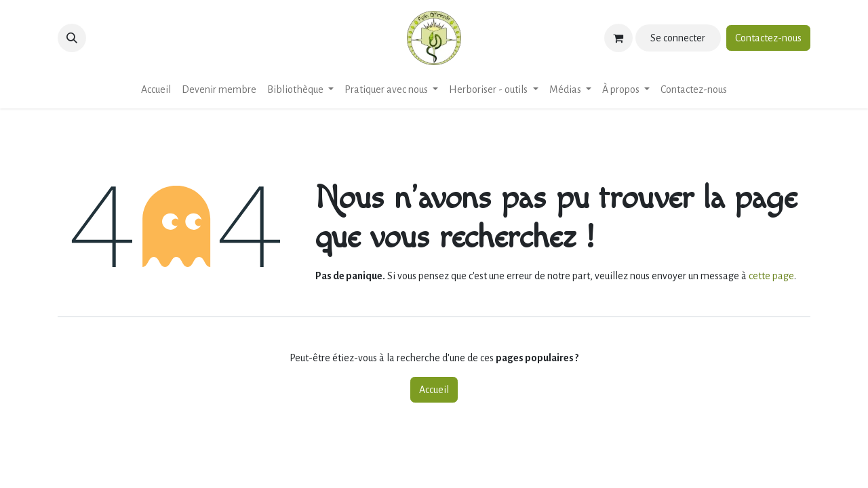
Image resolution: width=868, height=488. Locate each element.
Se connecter (678, 38)
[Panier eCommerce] (618, 38)
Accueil (434, 390)
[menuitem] (156, 89)
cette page (771, 276)
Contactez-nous (768, 38)
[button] (72, 38)
